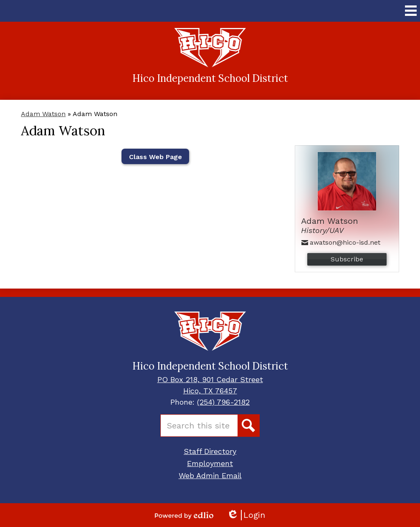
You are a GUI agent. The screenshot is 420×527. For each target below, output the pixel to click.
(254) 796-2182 (223, 402)
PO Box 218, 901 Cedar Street (210, 379)
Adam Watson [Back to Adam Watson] (43, 114)
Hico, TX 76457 (210, 391)
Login (246, 515)
